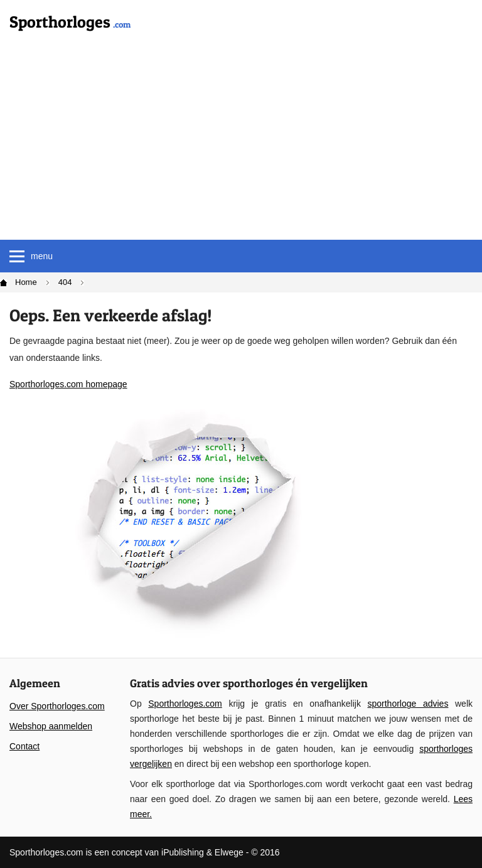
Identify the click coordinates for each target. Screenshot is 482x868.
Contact (24, 746)
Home (26, 282)
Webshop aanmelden (51, 726)
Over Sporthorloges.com (57, 706)
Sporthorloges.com (185, 704)
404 (65, 282)
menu (31, 256)
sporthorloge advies (408, 704)
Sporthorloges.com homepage (68, 384)
